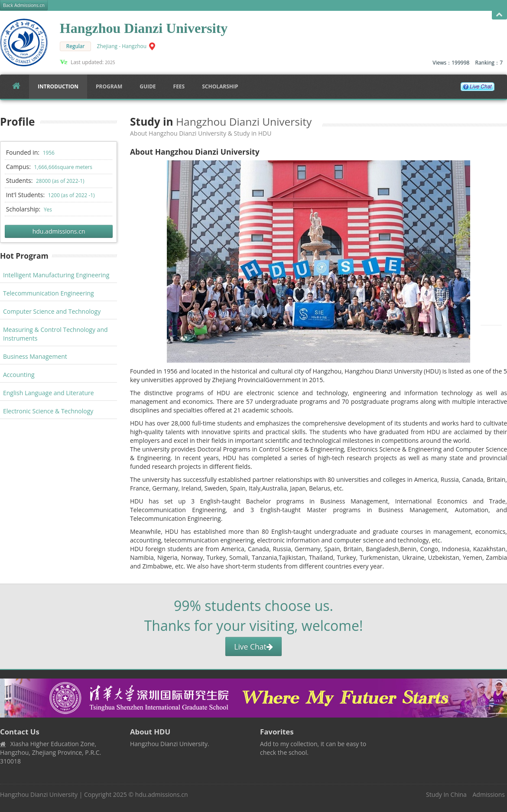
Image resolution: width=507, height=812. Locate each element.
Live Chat (253, 646)
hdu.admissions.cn (59, 231)
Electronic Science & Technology (48, 411)
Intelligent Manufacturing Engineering (56, 275)
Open (499, 15)
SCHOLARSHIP (220, 86)
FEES (179, 86)
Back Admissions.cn (24, 5)
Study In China (446, 794)
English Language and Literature (49, 393)
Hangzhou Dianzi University (39, 794)
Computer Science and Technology (52, 311)
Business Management (35, 356)
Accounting (19, 375)
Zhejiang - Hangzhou (122, 46)
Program (109, 86)
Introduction (58, 86)
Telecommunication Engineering (49, 293)
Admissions (489, 794)
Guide (148, 86)
